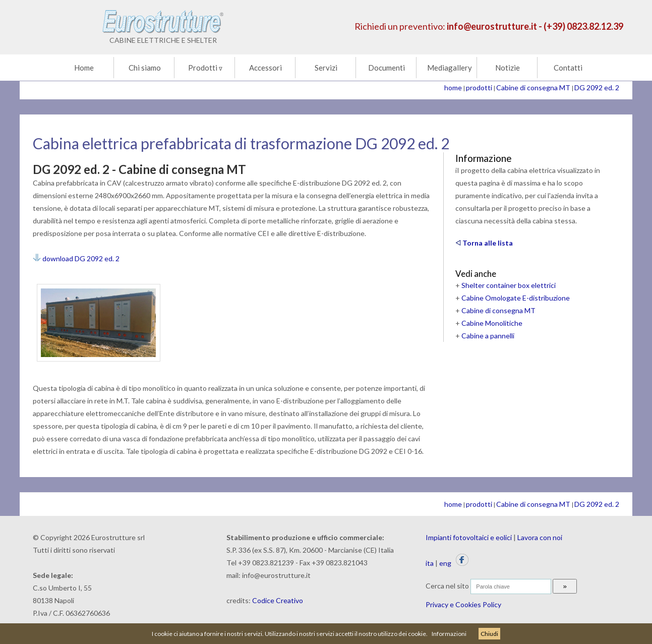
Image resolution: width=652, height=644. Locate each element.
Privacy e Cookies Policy (463, 604)
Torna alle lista (484, 243)
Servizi (326, 68)
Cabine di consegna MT (533, 87)
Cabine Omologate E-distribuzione (516, 298)
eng (445, 563)
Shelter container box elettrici (509, 285)
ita (430, 563)
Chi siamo (145, 68)
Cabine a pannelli (488, 336)
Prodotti (205, 68)
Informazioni (449, 634)
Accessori (265, 68)
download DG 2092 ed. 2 (76, 258)
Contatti (568, 68)
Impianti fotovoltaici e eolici (469, 537)
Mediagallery (450, 68)
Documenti (387, 68)
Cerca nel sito (447, 586)
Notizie (508, 68)
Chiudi (489, 634)
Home (84, 68)
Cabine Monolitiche (492, 323)
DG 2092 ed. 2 (597, 87)
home (453, 87)
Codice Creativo (278, 600)
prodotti (479, 87)
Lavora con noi (540, 537)
